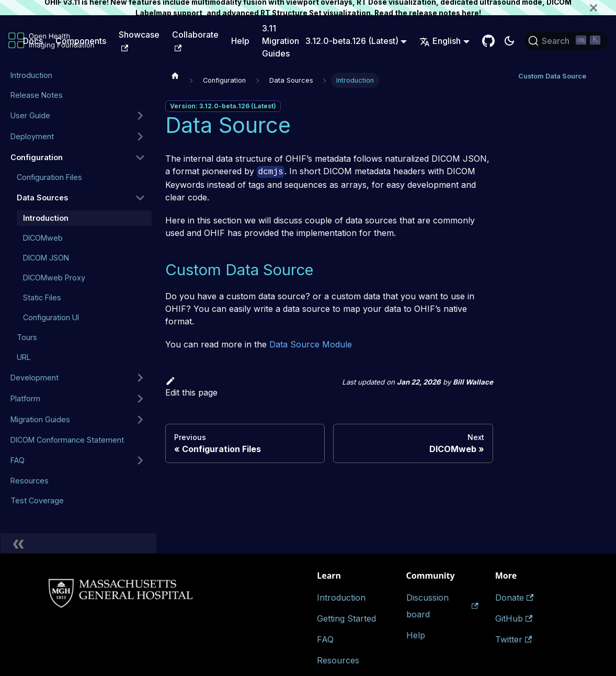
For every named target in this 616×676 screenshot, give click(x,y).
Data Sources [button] (42, 198)
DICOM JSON (46, 258)
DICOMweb (43, 238)
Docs (33, 41)
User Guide (30, 115)
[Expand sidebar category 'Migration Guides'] (140, 420)
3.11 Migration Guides (281, 41)
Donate (514, 598)
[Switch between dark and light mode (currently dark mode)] (509, 41)
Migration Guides (40, 419)
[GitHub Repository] (488, 41)
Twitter (514, 639)
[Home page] (175, 75)
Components (81, 41)
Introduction (31, 75)
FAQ (18, 460)
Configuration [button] (37, 157)
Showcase (139, 40)
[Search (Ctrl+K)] (566, 41)
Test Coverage (37, 500)
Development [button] (35, 378)
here (470, 13)
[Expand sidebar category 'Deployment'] (140, 137)
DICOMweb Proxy (54, 278)
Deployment (32, 136)
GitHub (514, 618)
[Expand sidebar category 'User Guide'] (140, 116)
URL (24, 357)
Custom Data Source (552, 76)
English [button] (440, 41)
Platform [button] (25, 398)
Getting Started (346, 618)
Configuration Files (49, 177)
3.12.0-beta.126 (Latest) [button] (352, 41)
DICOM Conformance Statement (67, 440)
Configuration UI (51, 317)
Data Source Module (311, 344)
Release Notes (37, 95)
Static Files (42, 297)
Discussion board (442, 606)
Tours (27, 337)
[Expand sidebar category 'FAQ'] (140, 460)
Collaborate (195, 40)
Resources (30, 481)
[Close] (603, 8)
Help (240, 41)
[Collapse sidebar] (78, 543)
